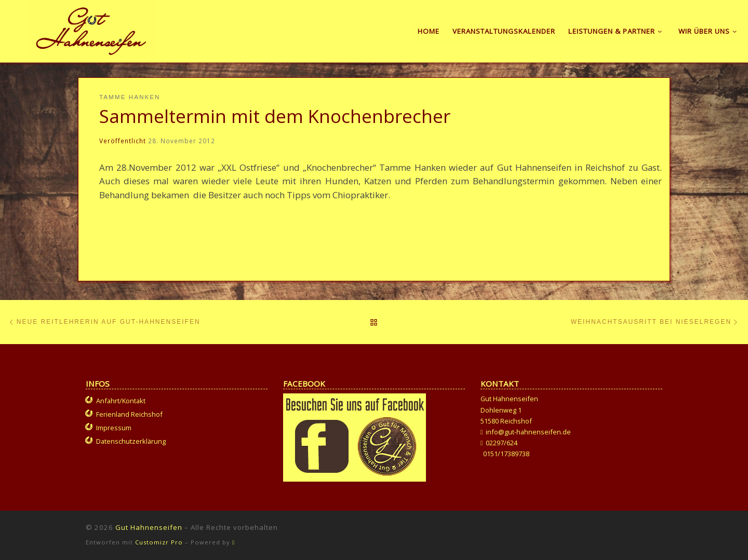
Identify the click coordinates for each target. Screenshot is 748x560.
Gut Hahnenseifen (149, 527)
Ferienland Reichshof (129, 414)
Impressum (114, 428)
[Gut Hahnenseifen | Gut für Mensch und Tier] (91, 29)
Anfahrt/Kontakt (121, 401)
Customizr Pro (159, 542)
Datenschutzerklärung (131, 441)
